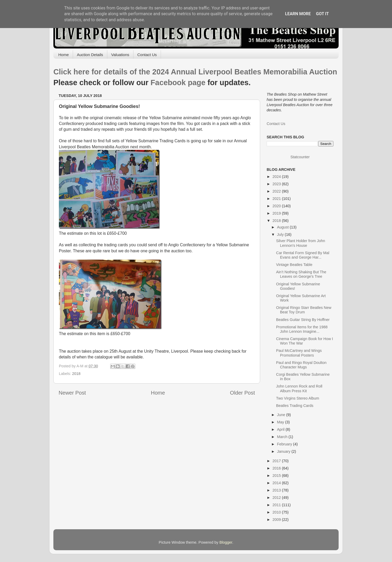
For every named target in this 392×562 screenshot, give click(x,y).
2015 (277, 476)
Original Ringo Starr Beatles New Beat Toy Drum (304, 310)
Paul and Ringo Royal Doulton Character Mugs (301, 365)
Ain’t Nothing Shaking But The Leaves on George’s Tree (301, 274)
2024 (277, 177)
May (281, 422)
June (282, 415)
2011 (277, 505)
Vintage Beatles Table (294, 265)
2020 (277, 206)
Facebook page (178, 83)
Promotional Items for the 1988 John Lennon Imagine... (302, 329)
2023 (277, 184)
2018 (76, 374)
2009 (277, 520)
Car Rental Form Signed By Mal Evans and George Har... (303, 255)
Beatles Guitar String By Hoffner (303, 320)
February (285, 444)
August (284, 227)
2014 (277, 483)
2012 (277, 498)
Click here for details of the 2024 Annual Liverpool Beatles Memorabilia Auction (195, 72)
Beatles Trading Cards (295, 406)
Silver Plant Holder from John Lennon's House (301, 243)
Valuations (120, 55)
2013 (277, 490)
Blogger (226, 542)
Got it (322, 14)
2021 (277, 199)
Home (64, 55)
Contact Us (147, 55)
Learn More (298, 14)
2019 (277, 213)
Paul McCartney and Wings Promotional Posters (299, 353)
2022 (277, 191)
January (284, 451)
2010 (277, 512)
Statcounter (300, 157)
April (281, 429)
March (283, 437)
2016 (277, 468)
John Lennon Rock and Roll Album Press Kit (299, 388)
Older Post (242, 393)
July (281, 234)
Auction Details (90, 55)
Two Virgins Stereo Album (298, 398)
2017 (277, 461)
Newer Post (72, 393)
